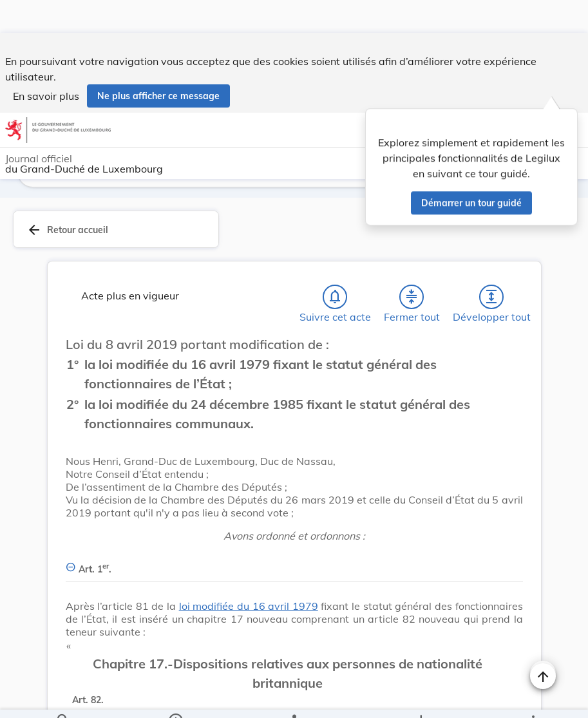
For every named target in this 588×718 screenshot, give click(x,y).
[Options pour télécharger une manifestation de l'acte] (421, 697)
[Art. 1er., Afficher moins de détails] (294, 564)
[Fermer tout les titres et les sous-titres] (412, 299)
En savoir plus (46, 63)
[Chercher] (63, 697)
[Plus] (533, 697)
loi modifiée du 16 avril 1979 (249, 609)
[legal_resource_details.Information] (175, 697)
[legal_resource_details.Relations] (294, 697)
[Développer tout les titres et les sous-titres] (491, 299)
